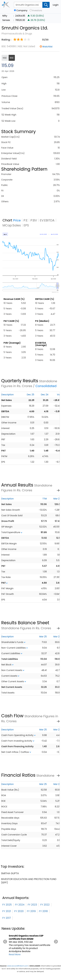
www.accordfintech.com (18, 966)
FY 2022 (45, 905)
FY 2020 (19, 911)
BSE (12, 58)
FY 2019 (31, 911)
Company (22, 11)
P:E (26, 220)
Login (56, 5)
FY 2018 (43, 911)
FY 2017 (7, 918)
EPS (26, 225)
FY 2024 (20, 905)
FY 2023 (32, 905)
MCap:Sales (12, 225)
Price (17, 220)
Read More (15, 954)
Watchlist (47, 47)
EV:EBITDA (47, 220)
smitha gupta (10, 873)
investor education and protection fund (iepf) (29, 881)
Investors (37, 11)
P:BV (34, 220)
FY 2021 (7, 911)
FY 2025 (7, 905)
